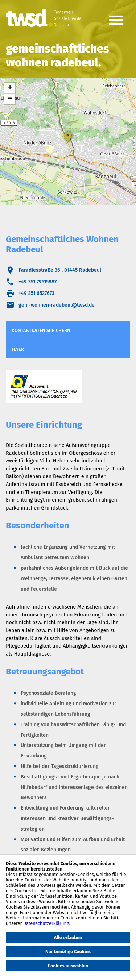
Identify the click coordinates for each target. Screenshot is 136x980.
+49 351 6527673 (36, 293)
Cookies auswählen (68, 966)
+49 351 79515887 (38, 282)
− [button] (10, 99)
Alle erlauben (68, 937)
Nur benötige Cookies (68, 952)
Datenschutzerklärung (46, 923)
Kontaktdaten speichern (41, 330)
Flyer (18, 349)
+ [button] (10, 88)
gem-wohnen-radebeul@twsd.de (57, 305)
